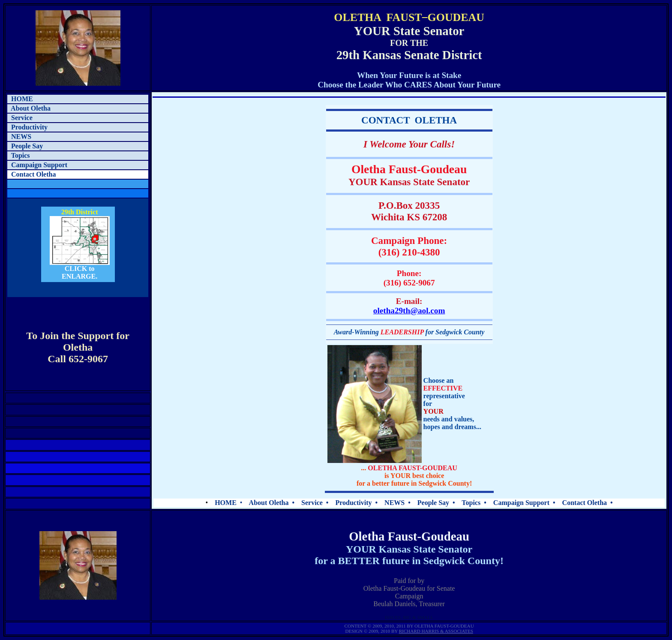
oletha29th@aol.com (409, 311)
